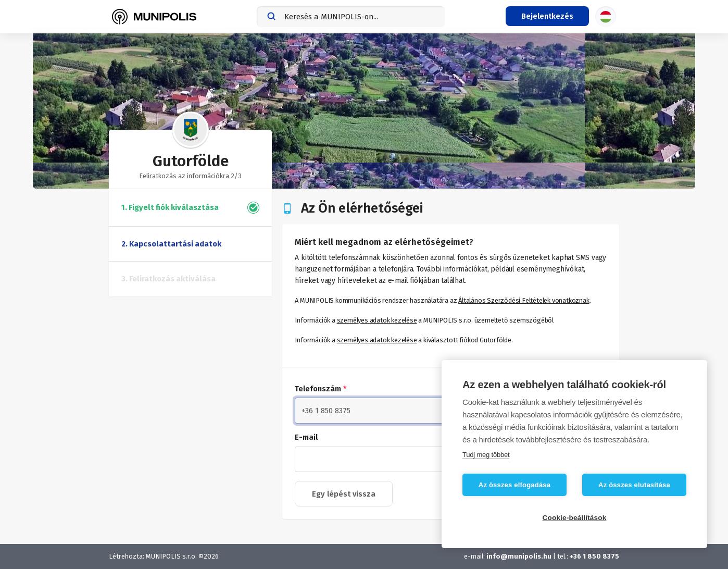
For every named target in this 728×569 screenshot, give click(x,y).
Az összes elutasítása (634, 485)
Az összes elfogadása (514, 485)
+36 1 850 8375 (594, 556)
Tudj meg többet (486, 455)
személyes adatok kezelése (377, 320)
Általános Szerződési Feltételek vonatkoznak (524, 300)
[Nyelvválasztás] (606, 17)
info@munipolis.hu (519, 556)
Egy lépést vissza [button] (344, 494)
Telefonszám (321, 389)
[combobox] (351, 17)
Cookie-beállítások (575, 518)
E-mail (306, 437)
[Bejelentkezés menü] (547, 16)
